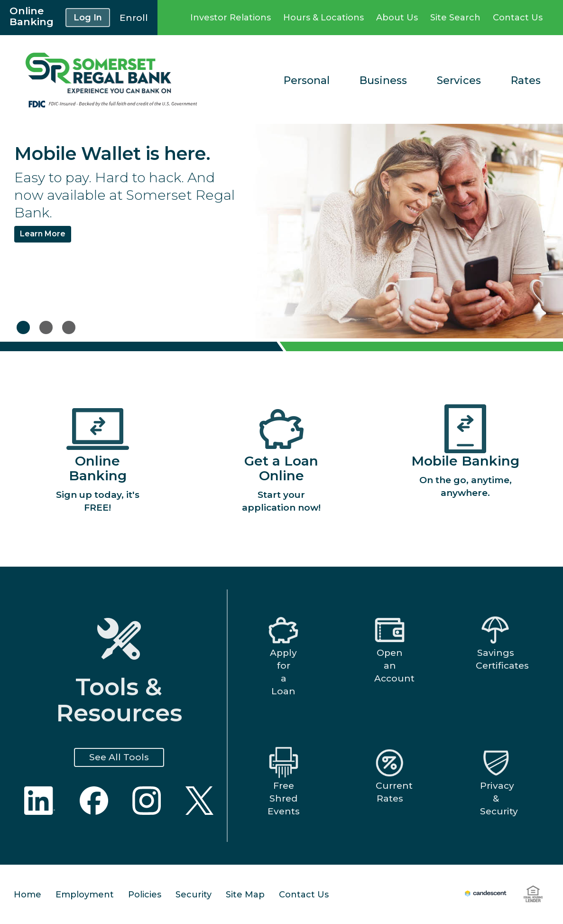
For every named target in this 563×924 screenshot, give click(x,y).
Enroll (134, 18)
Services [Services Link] (459, 80)
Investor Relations (231, 18)
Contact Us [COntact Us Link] (518, 18)
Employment (85, 895)
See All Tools (119, 757)
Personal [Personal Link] (307, 80)
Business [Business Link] (383, 80)
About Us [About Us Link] (397, 18)
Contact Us (304, 895)
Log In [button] (88, 18)
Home (28, 895)
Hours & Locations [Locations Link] (323, 18)
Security (194, 895)
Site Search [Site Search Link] (455, 18)
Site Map (245, 895)
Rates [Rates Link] (526, 80)
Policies (145, 895)
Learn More (43, 234)
